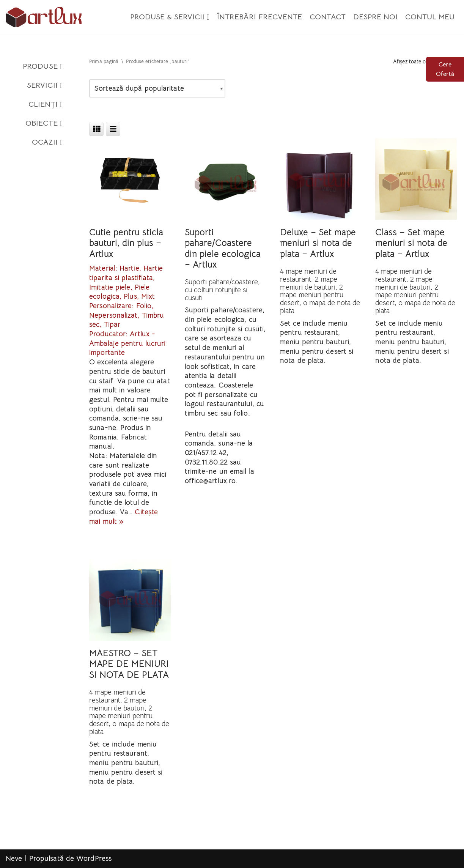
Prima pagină (104, 61)
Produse (43, 66)
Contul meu (430, 17)
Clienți (46, 104)
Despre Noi (375, 17)
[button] (208, 17)
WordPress (94, 859)
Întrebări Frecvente (260, 17)
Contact (328, 17)
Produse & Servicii (170, 17)
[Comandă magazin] (157, 89)
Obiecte (44, 123)
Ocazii (47, 142)
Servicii (45, 85)
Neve (14, 859)
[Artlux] (44, 17)
